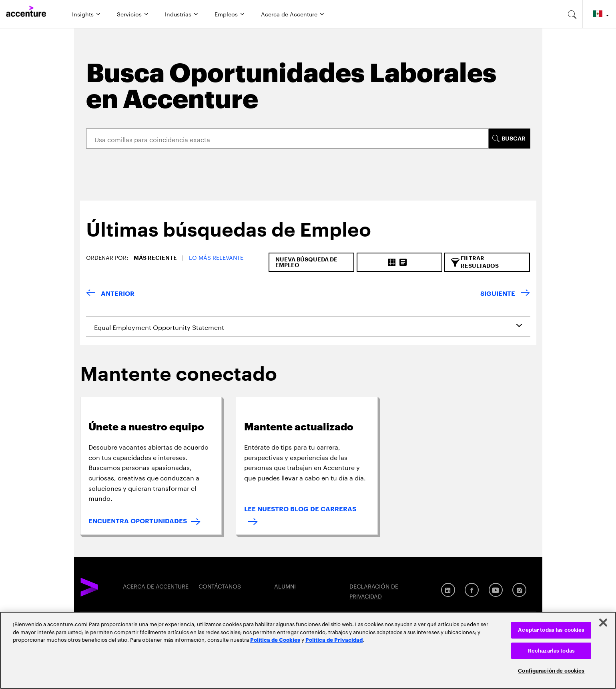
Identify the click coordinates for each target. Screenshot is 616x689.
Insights (83, 14)
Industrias (178, 14)
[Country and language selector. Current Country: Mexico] (599, 14)
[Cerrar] (603, 623)
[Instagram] (519, 590)
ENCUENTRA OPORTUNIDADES (138, 521)
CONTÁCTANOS (220, 586)
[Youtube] (496, 590)
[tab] (226, 237)
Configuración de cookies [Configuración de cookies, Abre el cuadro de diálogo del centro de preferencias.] (551, 671)
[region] (308, 650)
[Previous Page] (110, 294)
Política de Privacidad (334, 639)
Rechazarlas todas (551, 651)
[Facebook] (472, 590)
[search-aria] (572, 14)
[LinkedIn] (448, 590)
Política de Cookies (275, 639)
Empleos (226, 14)
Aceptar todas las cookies (551, 630)
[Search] (288, 139)
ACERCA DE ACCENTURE (156, 586)
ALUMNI (285, 586)
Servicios (129, 14)
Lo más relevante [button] (216, 257)
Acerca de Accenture (289, 14)
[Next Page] (505, 294)
